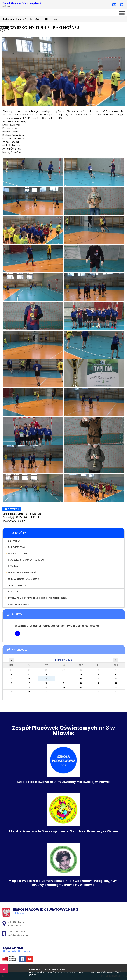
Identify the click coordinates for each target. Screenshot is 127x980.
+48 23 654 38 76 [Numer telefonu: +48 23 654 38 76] (17, 932)
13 (81, 679)
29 (116, 687)
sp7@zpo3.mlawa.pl (114, 5)
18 (46, 683)
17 (29, 683)
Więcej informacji (17, 634)
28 (99, 687)
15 (116, 679)
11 (46, 679)
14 (98, 679)
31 (29, 692)
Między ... (56, 19)
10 (29, 679)
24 (29, 687)
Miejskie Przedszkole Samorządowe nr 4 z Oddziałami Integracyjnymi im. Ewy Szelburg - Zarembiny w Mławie (63, 883)
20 (81, 683)
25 (46, 687)
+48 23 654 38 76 (121, 4)
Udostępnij (12, 509)
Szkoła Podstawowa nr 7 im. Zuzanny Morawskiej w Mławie (63, 782)
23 (12, 687)
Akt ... (46, 19)
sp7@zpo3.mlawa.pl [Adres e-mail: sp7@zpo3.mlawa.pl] (19, 935)
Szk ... (36, 19)
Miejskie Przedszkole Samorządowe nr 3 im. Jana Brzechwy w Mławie (63, 831)
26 (64, 687)
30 (11, 692)
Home (19, 19)
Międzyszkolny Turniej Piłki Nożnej (41, 28)
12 (64, 679)
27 (81, 687)
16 (12, 683)
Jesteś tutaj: (9, 19)
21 (98, 683)
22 (116, 683)
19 (64, 683)
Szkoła (27, 19)
